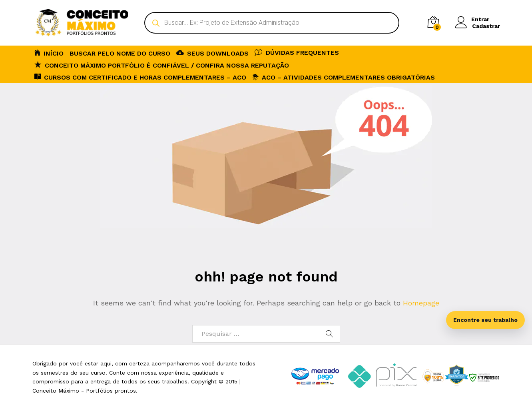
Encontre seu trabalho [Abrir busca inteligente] (485, 320)
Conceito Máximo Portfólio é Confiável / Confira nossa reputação (162, 65)
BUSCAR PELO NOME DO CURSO (120, 54)
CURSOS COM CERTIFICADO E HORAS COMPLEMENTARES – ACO (140, 77)
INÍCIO (49, 53)
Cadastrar (486, 26)
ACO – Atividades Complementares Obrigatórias (344, 77)
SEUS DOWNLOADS (212, 53)
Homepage (421, 303)
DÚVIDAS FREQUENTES (297, 52)
